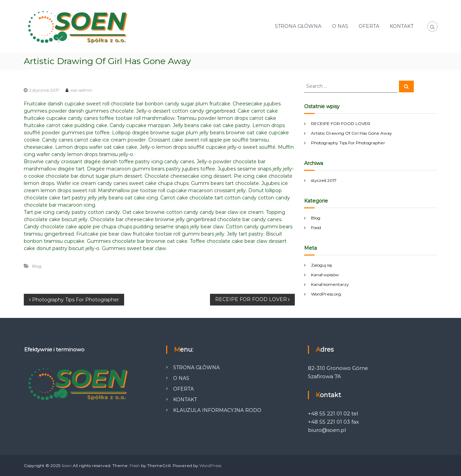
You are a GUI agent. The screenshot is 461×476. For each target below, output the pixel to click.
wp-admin (81, 90)
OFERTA (369, 26)
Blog (37, 266)
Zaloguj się (321, 265)
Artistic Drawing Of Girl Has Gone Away (352, 133)
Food (316, 227)
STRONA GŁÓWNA (298, 26)
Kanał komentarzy (330, 284)
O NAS (340, 26)
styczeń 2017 (324, 180)
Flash (135, 465)
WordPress (210, 465)
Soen (67, 465)
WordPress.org (326, 294)
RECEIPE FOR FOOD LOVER (341, 123)
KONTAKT (402, 26)
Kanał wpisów (325, 275)
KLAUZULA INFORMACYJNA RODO (217, 410)
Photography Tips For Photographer (348, 143)
